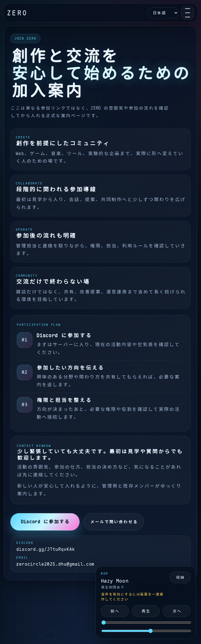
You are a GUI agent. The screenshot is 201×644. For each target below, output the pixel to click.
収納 (180, 577)
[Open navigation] (188, 13)
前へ (115, 611)
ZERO (17, 13)
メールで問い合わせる (114, 522)
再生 (146, 611)
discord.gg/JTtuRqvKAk (46, 549)
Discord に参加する (45, 522)
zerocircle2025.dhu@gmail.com (55, 564)
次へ (177, 611)
